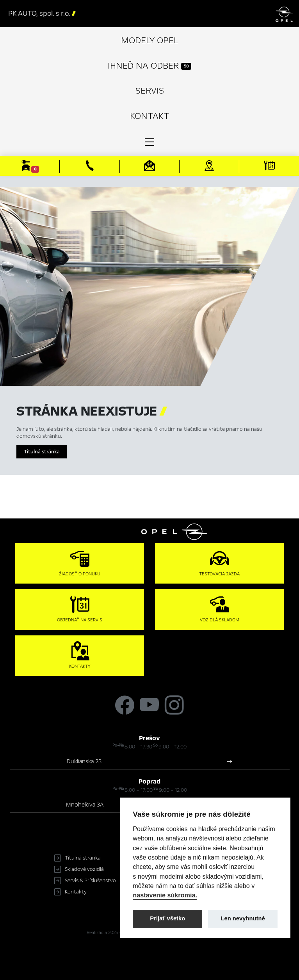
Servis (150, 91)
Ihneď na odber (149, 66)
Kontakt (150, 116)
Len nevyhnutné (243, 918)
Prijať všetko (167, 918)
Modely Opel (150, 40)
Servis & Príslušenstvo (90, 881)
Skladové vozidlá (84, 869)
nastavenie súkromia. (165, 895)
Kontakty (76, 892)
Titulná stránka (42, 452)
